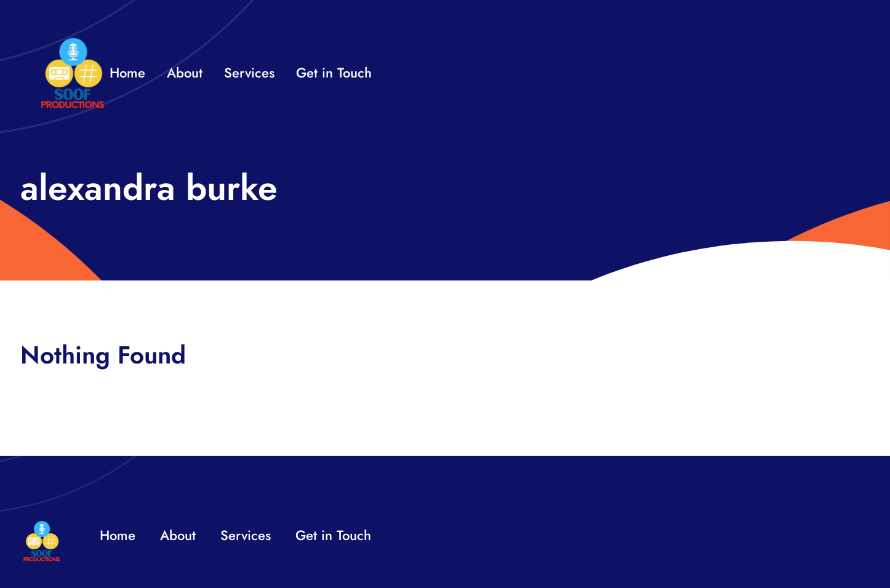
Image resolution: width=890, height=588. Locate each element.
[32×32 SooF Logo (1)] (73, 43)
